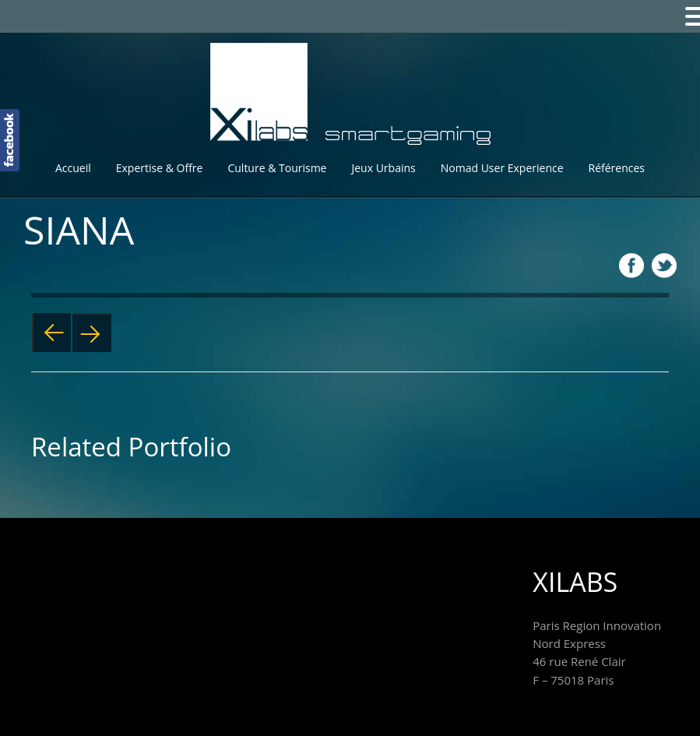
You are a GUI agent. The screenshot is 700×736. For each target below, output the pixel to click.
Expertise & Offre (160, 168)
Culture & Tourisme (277, 168)
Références (617, 168)
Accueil (73, 168)
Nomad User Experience (502, 168)
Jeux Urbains (383, 168)
